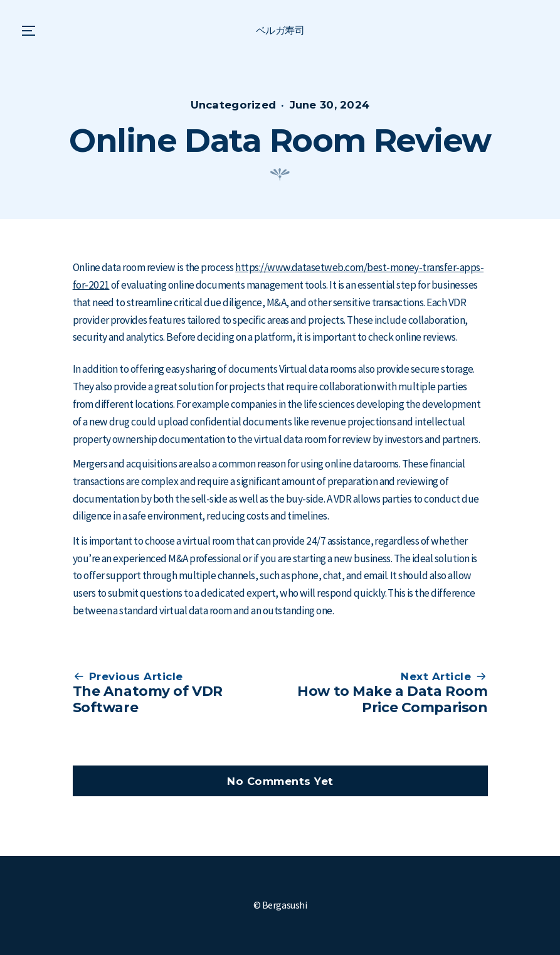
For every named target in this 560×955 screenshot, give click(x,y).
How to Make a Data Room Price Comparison (392, 699)
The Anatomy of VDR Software (148, 699)
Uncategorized (234, 105)
